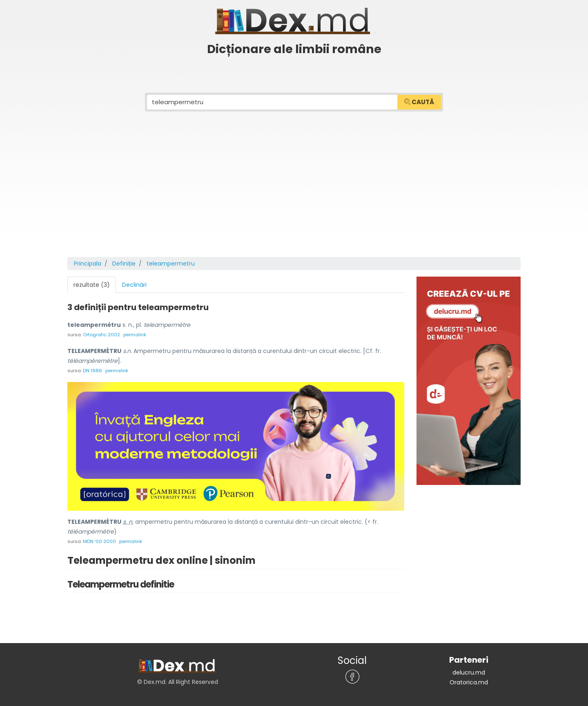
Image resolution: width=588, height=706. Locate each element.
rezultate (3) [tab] (92, 285)
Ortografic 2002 (101, 335)
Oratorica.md (469, 682)
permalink (135, 335)
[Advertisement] (294, 196)
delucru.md (469, 672)
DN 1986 (92, 371)
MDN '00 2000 (99, 541)
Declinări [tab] (134, 285)
